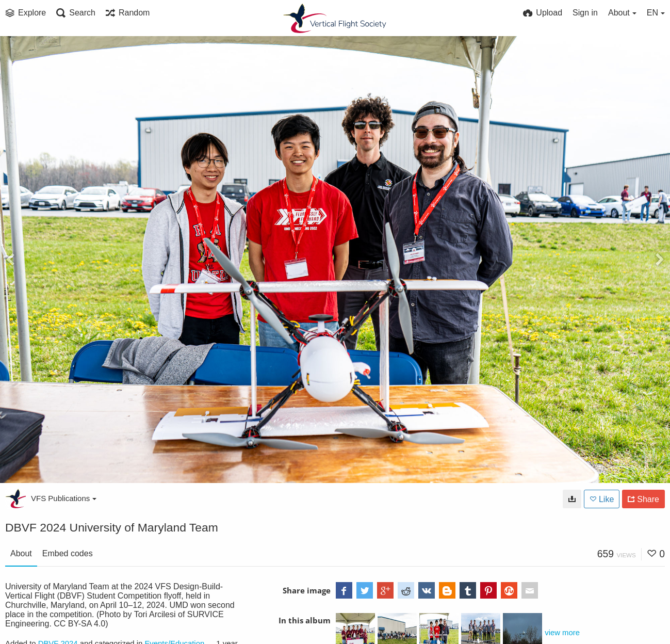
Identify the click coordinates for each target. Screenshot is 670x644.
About (21, 553)
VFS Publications (64, 498)
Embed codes (68, 553)
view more (562, 633)
